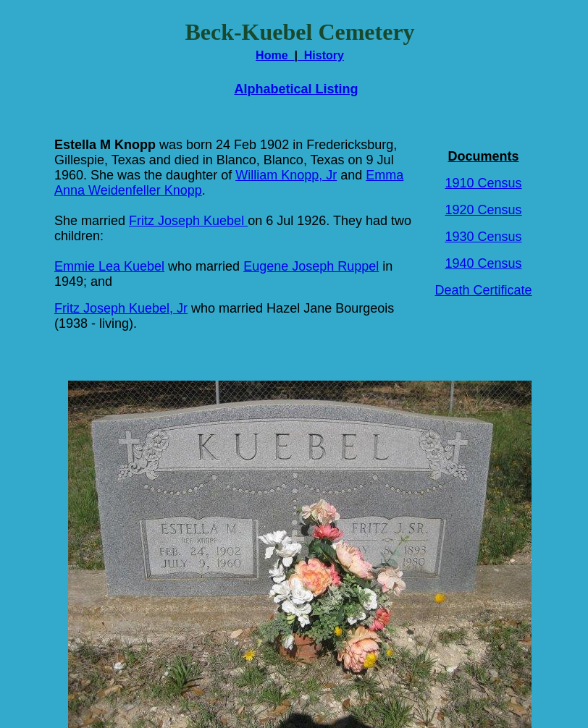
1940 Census (483, 263)
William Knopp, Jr (286, 175)
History (321, 55)
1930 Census (483, 237)
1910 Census (483, 183)
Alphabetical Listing (296, 89)
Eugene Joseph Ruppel (311, 266)
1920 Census (483, 210)
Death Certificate (483, 290)
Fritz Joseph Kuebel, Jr (121, 308)
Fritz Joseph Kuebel (188, 221)
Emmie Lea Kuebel (109, 266)
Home (275, 55)
